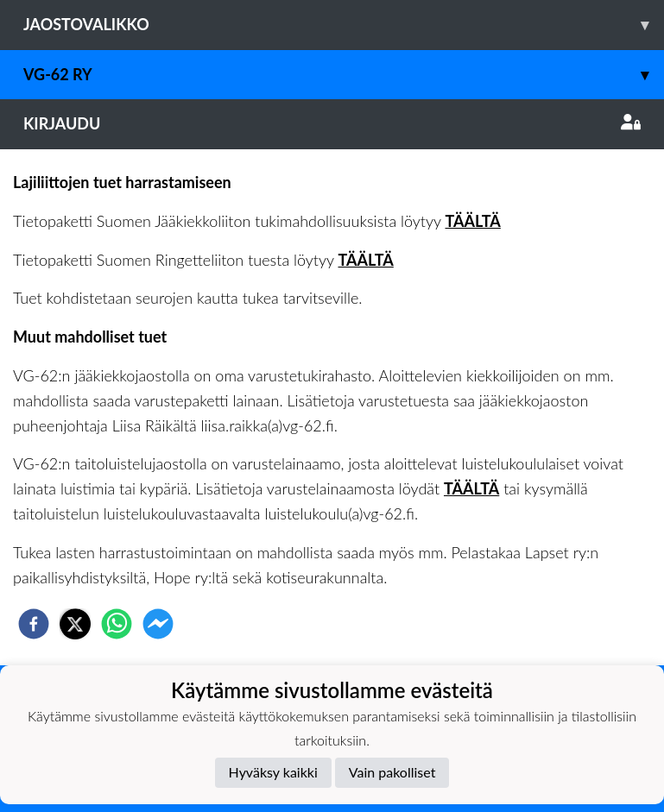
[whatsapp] (117, 624)
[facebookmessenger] (158, 624)
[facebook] (34, 624)
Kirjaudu (332, 123)
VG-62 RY (344, 75)
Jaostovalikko (344, 25)
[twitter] (75, 624)
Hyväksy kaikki (273, 772)
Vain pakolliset (392, 772)
